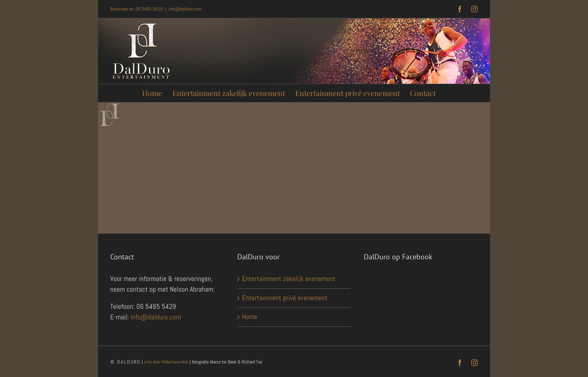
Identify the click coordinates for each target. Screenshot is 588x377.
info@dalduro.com (185, 9)
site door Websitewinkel (166, 362)
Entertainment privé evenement (285, 298)
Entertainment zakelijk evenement (289, 279)
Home (250, 317)
